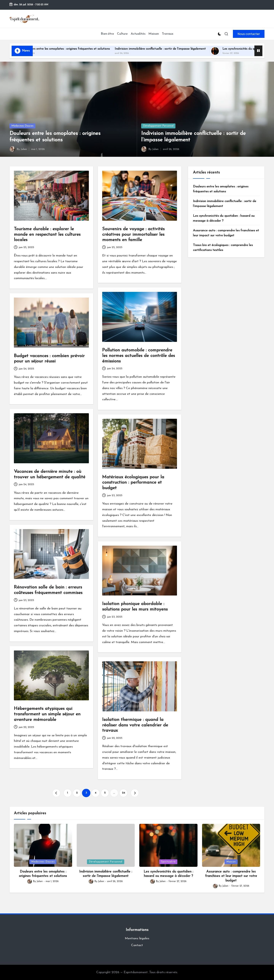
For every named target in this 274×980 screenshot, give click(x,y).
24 (123, 793)
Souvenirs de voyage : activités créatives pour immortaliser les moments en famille (133, 235)
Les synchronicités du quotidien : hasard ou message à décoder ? (224, 218)
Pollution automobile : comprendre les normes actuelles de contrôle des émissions (139, 356)
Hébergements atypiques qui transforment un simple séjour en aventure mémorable (47, 714)
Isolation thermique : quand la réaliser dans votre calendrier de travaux (135, 725)
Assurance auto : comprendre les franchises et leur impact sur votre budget (226, 233)
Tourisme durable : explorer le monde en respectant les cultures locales (47, 235)
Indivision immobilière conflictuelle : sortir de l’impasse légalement (169, 49)
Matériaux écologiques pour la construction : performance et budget (133, 483)
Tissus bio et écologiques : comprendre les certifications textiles (223, 248)
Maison (231, 862)
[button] (249, 34)
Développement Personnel (158, 126)
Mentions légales (137, 938)
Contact (137, 945)
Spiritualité (168, 862)
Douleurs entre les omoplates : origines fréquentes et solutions (75, 49)
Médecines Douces (22, 126)
